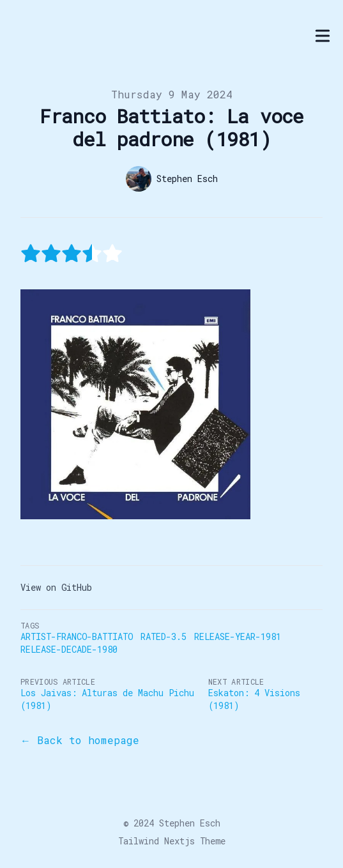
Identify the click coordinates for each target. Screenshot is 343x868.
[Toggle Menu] (323, 36)
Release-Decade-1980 (69, 649)
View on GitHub (56, 587)
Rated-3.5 (164, 636)
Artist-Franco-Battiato (77, 636)
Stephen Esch (190, 823)
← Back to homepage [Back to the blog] (80, 740)
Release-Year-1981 (238, 636)
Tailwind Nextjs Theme (172, 841)
